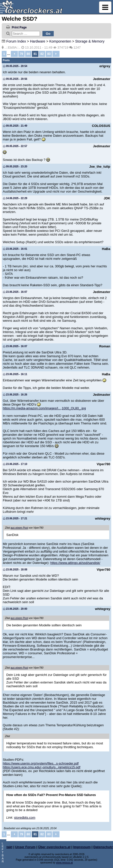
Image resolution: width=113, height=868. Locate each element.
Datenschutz (103, 847)
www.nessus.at (64, 863)
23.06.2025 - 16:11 (15, 374)
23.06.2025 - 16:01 (15, 249)
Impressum (82, 847)
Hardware (38, 41)
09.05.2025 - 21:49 (15, 126)
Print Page (19, 27)
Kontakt (6, 847)
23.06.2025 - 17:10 (15, 464)
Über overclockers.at (54, 847)
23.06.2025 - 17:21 (15, 518)
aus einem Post (19, 528)
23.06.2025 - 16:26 (15, 395)
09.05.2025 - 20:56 (15, 79)
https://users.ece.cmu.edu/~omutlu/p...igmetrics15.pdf (42, 767)
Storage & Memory (90, 41)
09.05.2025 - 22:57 (15, 146)
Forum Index (16, 41)
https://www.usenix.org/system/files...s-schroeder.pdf (41, 763)
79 (21, 54)
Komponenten (60, 41)
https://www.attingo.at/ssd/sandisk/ (75, 563)
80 (28, 54)
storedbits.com (25, 818)
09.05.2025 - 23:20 (15, 167)
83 (49, 54)
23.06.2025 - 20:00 (15, 609)
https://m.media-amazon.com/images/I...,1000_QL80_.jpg (44, 408)
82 (42, 54)
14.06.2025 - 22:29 (15, 198)
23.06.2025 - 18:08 (15, 570)
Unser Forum (25, 847)
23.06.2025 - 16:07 (15, 292)
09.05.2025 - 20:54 (15, 66)
